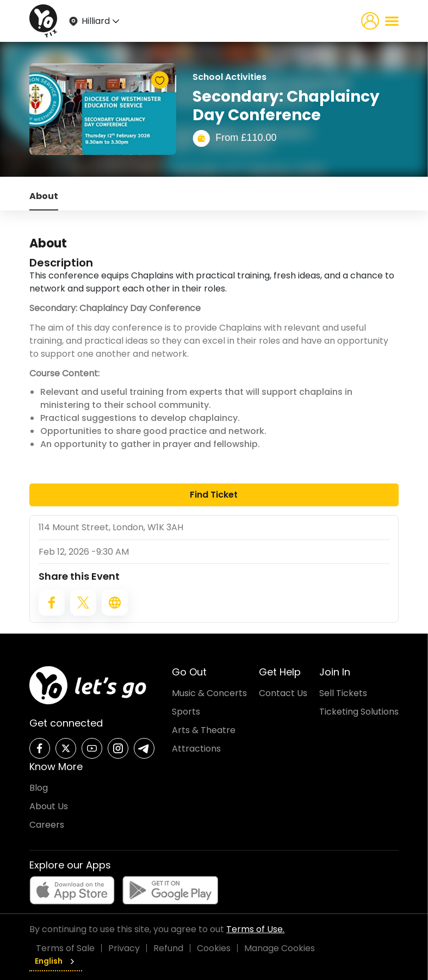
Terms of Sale (65, 948)
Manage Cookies (280, 948)
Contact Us (283, 693)
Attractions (196, 749)
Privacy (124, 948)
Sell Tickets (343, 693)
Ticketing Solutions (359, 712)
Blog (39, 788)
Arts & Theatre (204, 730)
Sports (186, 712)
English (56, 961)
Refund (168, 948)
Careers (47, 825)
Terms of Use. (255, 929)
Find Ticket (214, 495)
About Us (49, 806)
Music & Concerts (209, 693)
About (44, 196)
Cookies (214, 948)
